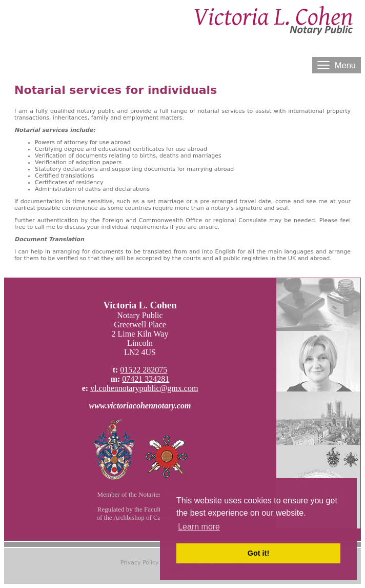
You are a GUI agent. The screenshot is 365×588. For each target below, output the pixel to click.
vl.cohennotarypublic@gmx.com (144, 388)
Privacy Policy (140, 563)
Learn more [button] (199, 527)
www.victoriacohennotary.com (140, 406)
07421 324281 (146, 379)
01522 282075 (144, 370)
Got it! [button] (258, 553)
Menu (337, 65)
